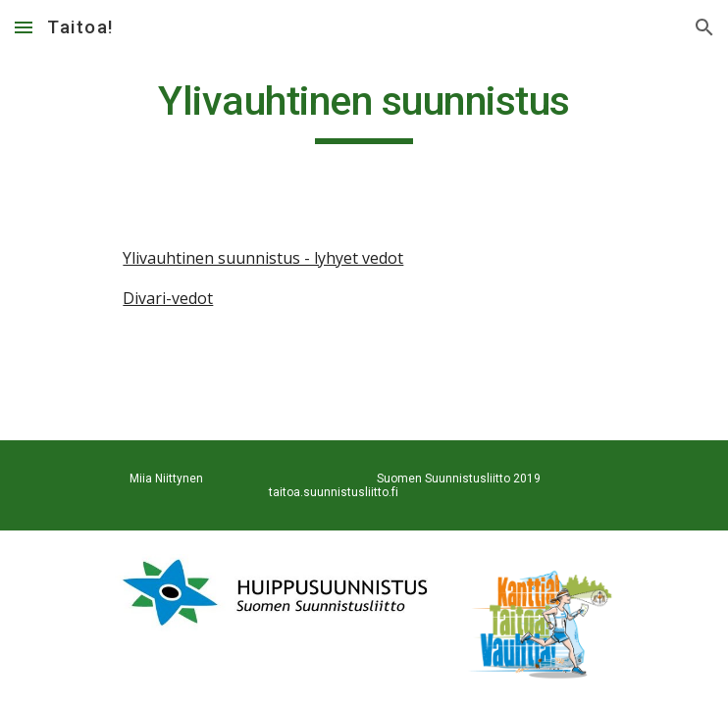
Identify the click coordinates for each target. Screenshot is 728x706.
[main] (364, 110)
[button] (24, 27)
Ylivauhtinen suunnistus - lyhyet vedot (263, 258)
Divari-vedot (168, 298)
